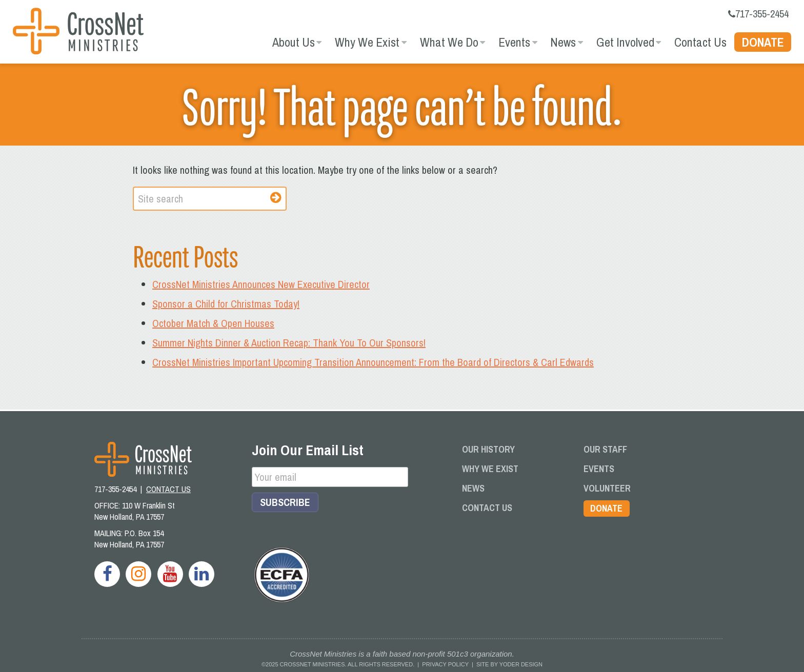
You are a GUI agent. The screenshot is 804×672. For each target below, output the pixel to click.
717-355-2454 (758, 14)
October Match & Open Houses (213, 323)
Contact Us (700, 42)
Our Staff (605, 449)
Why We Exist (367, 42)
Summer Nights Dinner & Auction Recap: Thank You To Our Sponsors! (289, 343)
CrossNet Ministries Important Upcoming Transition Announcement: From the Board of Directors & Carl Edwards (373, 362)
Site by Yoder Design (509, 664)
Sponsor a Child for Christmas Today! (226, 304)
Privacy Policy (445, 664)
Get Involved (625, 42)
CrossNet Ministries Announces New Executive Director (261, 284)
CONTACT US (168, 489)
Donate (763, 42)
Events (514, 42)
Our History (488, 449)
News (563, 42)
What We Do (449, 42)
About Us (294, 42)
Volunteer (607, 488)
